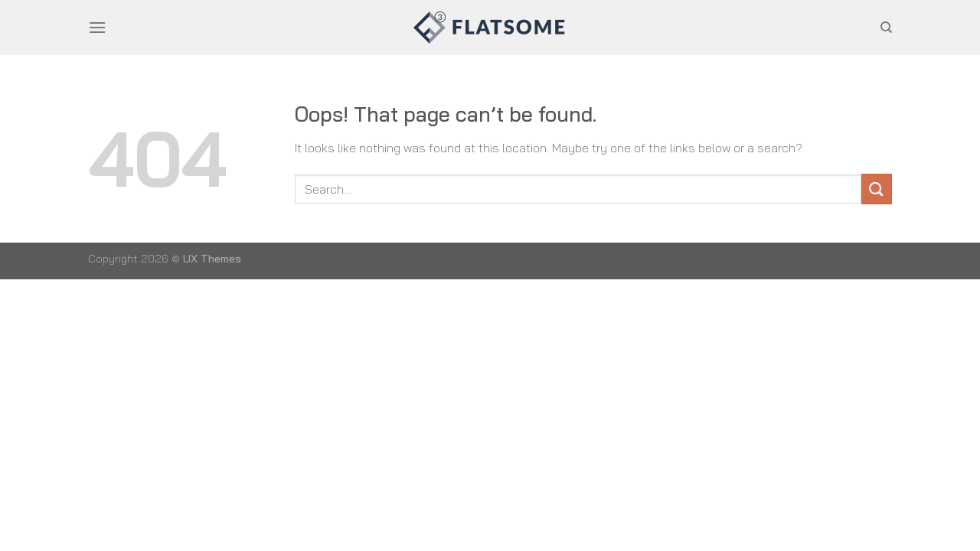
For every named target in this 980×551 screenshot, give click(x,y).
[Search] (886, 28)
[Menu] (97, 27)
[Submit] (877, 189)
